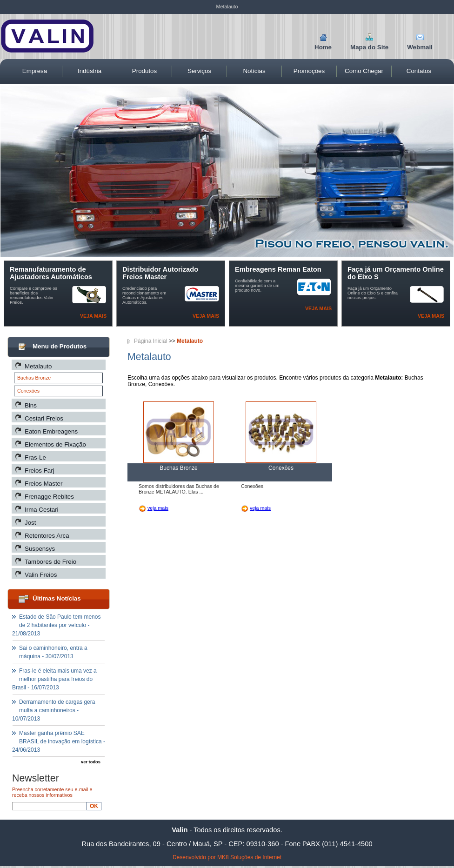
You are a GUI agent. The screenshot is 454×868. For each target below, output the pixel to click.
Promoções (309, 71)
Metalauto (38, 366)
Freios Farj (40, 471)
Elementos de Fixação (55, 444)
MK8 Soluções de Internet (249, 857)
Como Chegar (364, 71)
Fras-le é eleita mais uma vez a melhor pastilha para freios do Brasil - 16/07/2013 (54, 679)
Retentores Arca (47, 536)
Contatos (419, 71)
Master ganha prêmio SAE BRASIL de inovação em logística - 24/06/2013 (59, 741)
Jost (30, 523)
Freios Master (43, 484)
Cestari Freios (44, 418)
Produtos (144, 71)
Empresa (35, 71)
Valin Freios (41, 575)
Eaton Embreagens (51, 431)
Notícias (254, 71)
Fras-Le (35, 457)
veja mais (158, 508)
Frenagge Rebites (49, 497)
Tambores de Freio (50, 562)
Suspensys (40, 549)
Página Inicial (150, 341)
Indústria (90, 71)
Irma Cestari (42, 510)
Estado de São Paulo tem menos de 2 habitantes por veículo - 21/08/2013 (56, 625)
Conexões (28, 391)
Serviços (199, 71)
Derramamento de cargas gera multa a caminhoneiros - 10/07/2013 (53, 710)
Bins (31, 405)
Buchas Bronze (34, 378)
